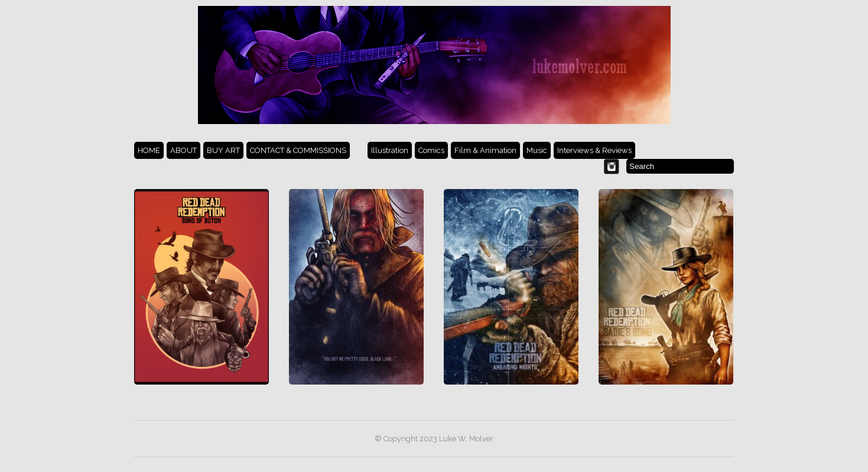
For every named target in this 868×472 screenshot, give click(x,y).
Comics (431, 150)
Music (537, 150)
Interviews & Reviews (594, 150)
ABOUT (183, 150)
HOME (149, 150)
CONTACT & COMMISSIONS (298, 150)
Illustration (390, 150)
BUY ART (223, 150)
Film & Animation (485, 150)
